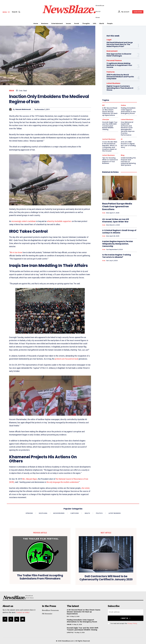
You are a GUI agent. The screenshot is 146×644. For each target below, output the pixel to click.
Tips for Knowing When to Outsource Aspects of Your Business (110, 161)
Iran (11, 91)
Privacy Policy (132, 623)
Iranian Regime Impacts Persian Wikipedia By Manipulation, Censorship (118, 244)
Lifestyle (70, 632)
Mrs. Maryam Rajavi (30, 479)
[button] (16, 12)
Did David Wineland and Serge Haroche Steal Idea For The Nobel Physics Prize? (120, 44)
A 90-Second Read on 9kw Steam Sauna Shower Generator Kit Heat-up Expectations (84, 612)
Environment (112, 51)
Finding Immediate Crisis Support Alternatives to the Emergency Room (82, 621)
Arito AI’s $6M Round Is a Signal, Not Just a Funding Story (128, 145)
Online (69, 624)
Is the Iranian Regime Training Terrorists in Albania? (117, 256)
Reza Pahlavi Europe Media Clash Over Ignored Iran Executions (117, 206)
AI (122, 139)
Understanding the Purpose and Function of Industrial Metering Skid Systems (128, 161)
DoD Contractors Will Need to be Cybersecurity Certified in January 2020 (106, 578)
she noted (85, 488)
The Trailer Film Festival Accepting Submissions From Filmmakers (40, 577)
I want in (126, 618)
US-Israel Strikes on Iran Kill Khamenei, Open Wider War (116, 220)
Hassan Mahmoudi (23, 109)
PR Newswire (47, 614)
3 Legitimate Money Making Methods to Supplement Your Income (119, 65)
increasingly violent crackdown (24, 221)
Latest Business (108, 155)
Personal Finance (114, 60)
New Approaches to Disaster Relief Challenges (119, 55)
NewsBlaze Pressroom (50, 610)
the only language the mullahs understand (62, 482)
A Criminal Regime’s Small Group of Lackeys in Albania (119, 232)
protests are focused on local (67, 359)
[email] (126, 612)
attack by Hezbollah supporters (59, 221)
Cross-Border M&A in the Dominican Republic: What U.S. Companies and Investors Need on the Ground (110, 146)
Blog (123, 155)
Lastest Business (109, 139)
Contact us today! (23, 612)
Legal (109, 40)
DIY (68, 616)
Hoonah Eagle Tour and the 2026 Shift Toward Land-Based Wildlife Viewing (83, 629)
